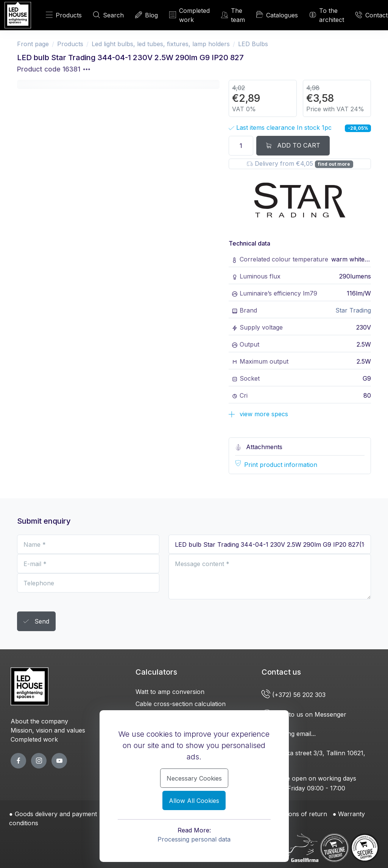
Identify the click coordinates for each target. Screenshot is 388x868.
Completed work (189, 15)
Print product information (281, 465)
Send (36, 622)
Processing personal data (194, 839)
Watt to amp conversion (170, 692)
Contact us (281, 672)
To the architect (327, 15)
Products (64, 15)
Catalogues (277, 15)
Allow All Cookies (194, 801)
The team (233, 15)
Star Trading (353, 310)
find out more (334, 164)
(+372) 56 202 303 (295, 695)
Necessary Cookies (194, 778)
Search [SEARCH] (108, 15)
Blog (146, 15)
